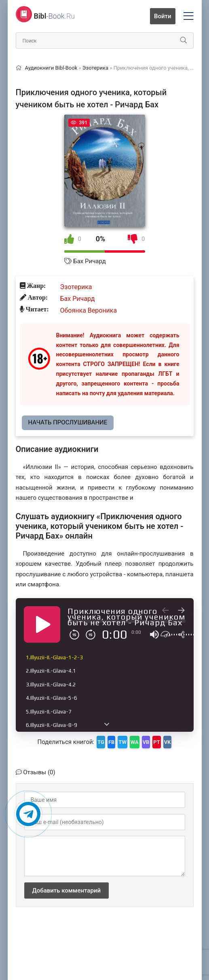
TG (101, 742)
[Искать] (184, 40)
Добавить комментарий (66, 891)
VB (146, 742)
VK (168, 742)
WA (135, 742)
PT (156, 742)
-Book (55, 16)
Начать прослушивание (68, 422)
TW (122, 742)
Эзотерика (76, 287)
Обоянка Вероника (89, 310)
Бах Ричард (90, 261)
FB (111, 742)
